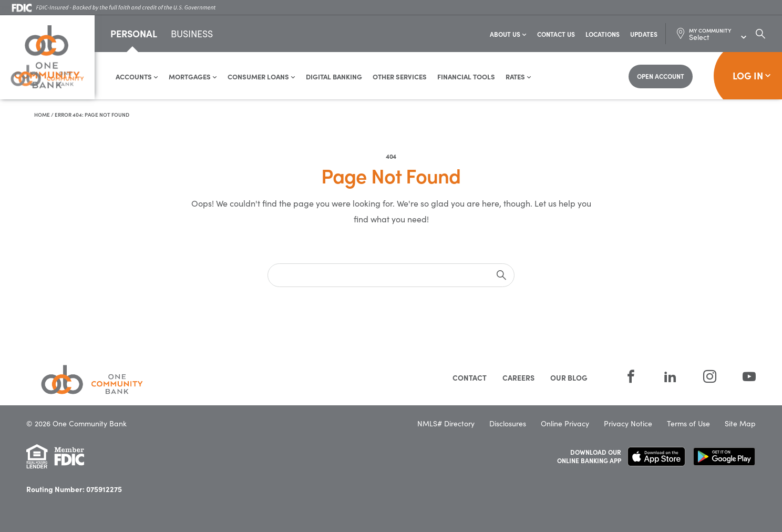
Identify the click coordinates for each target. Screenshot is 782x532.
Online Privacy (565, 423)
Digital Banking (334, 76)
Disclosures (508, 423)
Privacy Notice (628, 423)
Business (192, 34)
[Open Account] (661, 76)
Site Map (740, 423)
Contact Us (556, 34)
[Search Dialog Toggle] (760, 34)
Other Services (400, 76)
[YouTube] (743, 377)
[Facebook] (631, 377)
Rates (518, 76)
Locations (603, 34)
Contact (470, 377)
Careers (518, 377)
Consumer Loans (261, 76)
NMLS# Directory (446, 423)
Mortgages (193, 76)
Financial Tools (466, 76)
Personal (134, 33)
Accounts (137, 76)
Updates (644, 34)
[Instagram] (710, 377)
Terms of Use (688, 423)
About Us (508, 34)
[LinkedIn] (670, 377)
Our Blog (569, 377)
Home (42, 115)
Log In (752, 75)
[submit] (501, 275)
